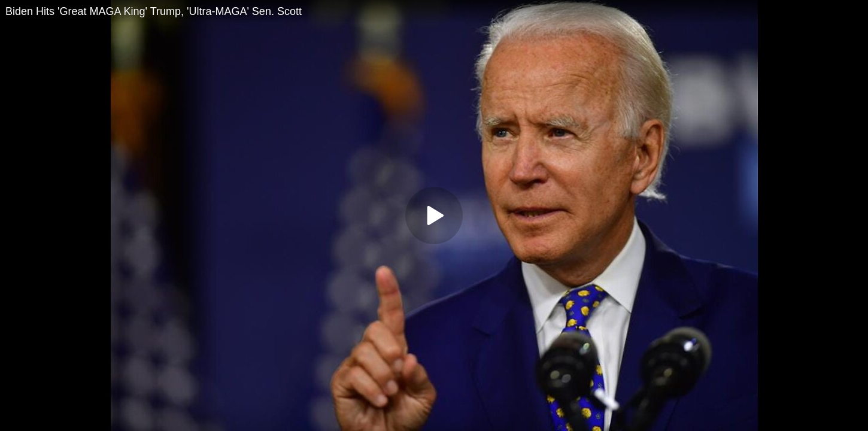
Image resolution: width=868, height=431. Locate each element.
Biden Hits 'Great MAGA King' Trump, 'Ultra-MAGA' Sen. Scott (154, 11)
